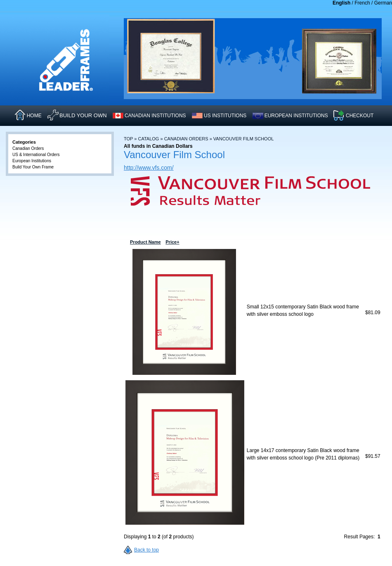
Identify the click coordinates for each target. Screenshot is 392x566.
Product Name (263, 242)
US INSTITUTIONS (225, 116)
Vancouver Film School (244, 139)
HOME (34, 116)
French (362, 3)
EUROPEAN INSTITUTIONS (296, 116)
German (383, 3)
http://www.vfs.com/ (149, 168)
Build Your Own (83, 115)
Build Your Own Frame (33, 167)
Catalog (148, 139)
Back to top (146, 550)
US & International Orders (36, 155)
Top (128, 139)
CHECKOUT (360, 116)
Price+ (372, 242)
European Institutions (32, 161)
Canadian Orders (186, 139)
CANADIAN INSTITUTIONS (155, 116)
